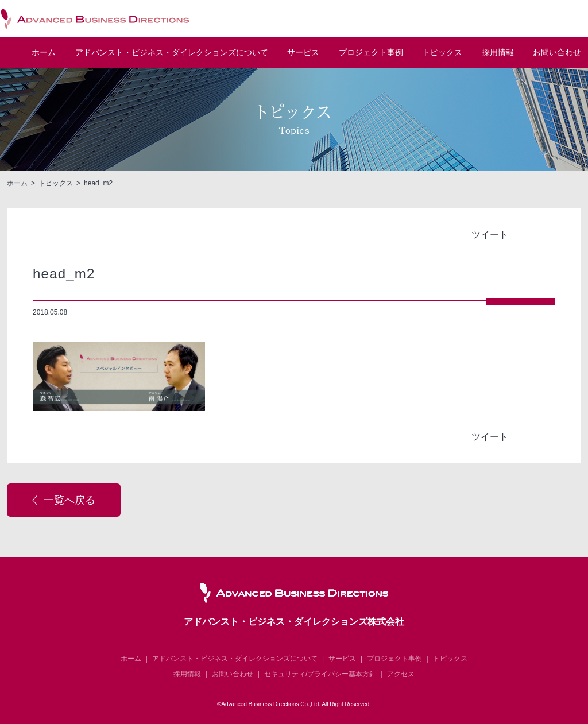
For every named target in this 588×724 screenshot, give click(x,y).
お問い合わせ (557, 53)
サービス (303, 53)
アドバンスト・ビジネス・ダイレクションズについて (235, 659)
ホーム (44, 53)
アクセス (401, 674)
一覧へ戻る (69, 500)
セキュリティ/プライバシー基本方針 (320, 674)
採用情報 (498, 53)
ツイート (490, 235)
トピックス (442, 53)
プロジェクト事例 (371, 53)
